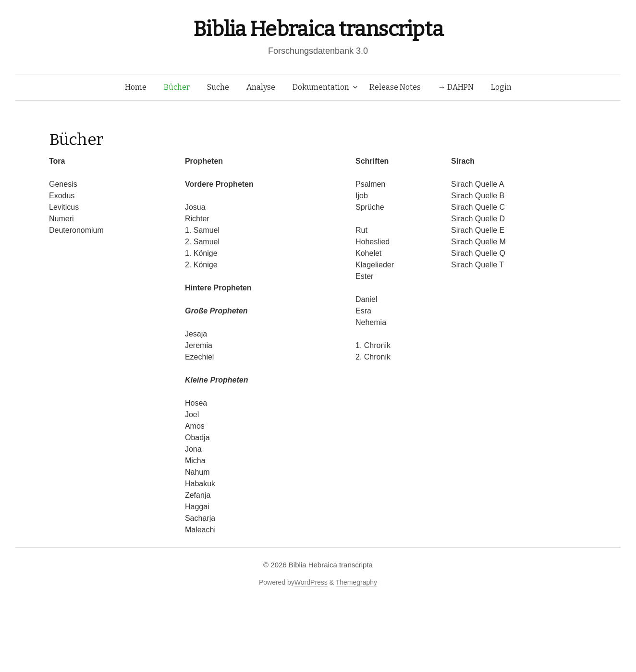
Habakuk (200, 484)
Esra (363, 311)
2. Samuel (202, 242)
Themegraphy (356, 582)
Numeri (61, 219)
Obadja (197, 438)
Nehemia (371, 322)
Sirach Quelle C (478, 207)
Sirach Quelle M (478, 242)
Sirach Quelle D (478, 219)
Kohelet (368, 253)
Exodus (62, 196)
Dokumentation (321, 87)
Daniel (366, 299)
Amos (195, 426)
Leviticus (64, 207)
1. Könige (201, 253)
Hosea (196, 403)
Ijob (362, 196)
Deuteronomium (76, 230)
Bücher (177, 87)
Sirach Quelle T (477, 265)
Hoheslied (373, 242)
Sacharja (200, 518)
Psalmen (370, 184)
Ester (364, 276)
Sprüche (370, 207)
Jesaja (196, 334)
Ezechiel (199, 357)
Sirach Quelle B (478, 196)
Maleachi (200, 530)
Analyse (261, 87)
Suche (218, 87)
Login (501, 87)
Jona (193, 449)
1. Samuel (202, 230)
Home (136, 87)
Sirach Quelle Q (478, 253)
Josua (195, 207)
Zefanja (198, 495)
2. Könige (201, 265)
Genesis (63, 184)
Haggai (197, 507)
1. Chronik (373, 345)
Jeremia (199, 345)
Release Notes (395, 87)
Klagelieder (375, 265)
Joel (192, 414)
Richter (197, 219)
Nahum (197, 472)
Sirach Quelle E (478, 230)
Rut (361, 230)
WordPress (311, 582)
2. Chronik (373, 357)
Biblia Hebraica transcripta (318, 29)
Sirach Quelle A (477, 184)
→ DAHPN (456, 87)
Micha (195, 461)
